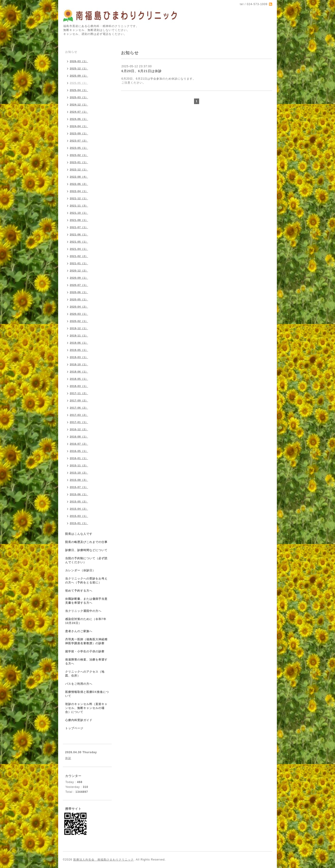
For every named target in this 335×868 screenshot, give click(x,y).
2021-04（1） (79, 249)
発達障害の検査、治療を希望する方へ (86, 662)
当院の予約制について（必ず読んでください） (86, 560)
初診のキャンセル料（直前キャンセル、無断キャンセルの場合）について (86, 708)
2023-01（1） (79, 162)
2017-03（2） (79, 415)
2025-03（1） (79, 97)
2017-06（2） (79, 408)
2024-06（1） (79, 119)
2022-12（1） (79, 170)
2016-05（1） (79, 451)
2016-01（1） (79, 458)
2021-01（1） (79, 263)
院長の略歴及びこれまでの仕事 (86, 542)
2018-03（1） (79, 386)
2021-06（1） (79, 234)
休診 (68, 758)
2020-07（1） (79, 285)
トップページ (74, 728)
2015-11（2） (79, 465)
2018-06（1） (79, 372)
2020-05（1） (79, 299)
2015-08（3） (79, 480)
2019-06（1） (79, 343)
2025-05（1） (79, 83)
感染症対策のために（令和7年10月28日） (86, 621)
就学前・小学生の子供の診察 (85, 651)
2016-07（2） (79, 444)
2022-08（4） (79, 177)
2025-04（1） (79, 90)
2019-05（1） (79, 350)
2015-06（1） (79, 494)
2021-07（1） (79, 227)
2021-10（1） (79, 213)
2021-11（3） (79, 206)
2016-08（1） (79, 437)
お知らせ (71, 52)
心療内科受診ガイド (79, 720)
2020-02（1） (79, 321)
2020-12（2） (79, 271)
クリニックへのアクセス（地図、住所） (85, 674)
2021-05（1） (79, 242)
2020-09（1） (79, 278)
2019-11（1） (79, 336)
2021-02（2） (79, 256)
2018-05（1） (79, 379)
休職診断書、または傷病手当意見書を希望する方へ (86, 601)
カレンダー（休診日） (80, 570)
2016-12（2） (79, 429)
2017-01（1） (79, 422)
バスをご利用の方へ (79, 684)
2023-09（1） (79, 133)
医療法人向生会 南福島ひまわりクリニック (104, 860)
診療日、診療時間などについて (86, 550)
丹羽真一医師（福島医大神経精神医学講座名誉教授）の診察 (86, 641)
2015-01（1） (79, 523)
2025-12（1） (79, 68)
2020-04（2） (79, 307)
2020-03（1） (79, 314)
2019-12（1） (79, 328)
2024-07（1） (79, 112)
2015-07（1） (79, 487)
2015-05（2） (79, 502)
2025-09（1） (79, 76)
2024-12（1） (79, 105)
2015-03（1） (79, 516)
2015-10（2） (79, 473)
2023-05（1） (79, 148)
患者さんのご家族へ (79, 631)
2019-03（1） (79, 357)
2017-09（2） (79, 400)
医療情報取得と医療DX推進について (87, 694)
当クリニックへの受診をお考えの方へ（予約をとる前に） (86, 581)
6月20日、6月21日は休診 (142, 71)
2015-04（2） (79, 509)
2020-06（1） (79, 292)
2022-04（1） (79, 191)
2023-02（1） (79, 155)
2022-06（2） (79, 184)
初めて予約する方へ (79, 591)
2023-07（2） (79, 141)
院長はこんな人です (79, 534)
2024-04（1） (79, 126)
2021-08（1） (79, 220)
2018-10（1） (79, 364)
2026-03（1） (79, 61)
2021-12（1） (79, 198)
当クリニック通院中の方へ (83, 611)
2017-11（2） (79, 393)
